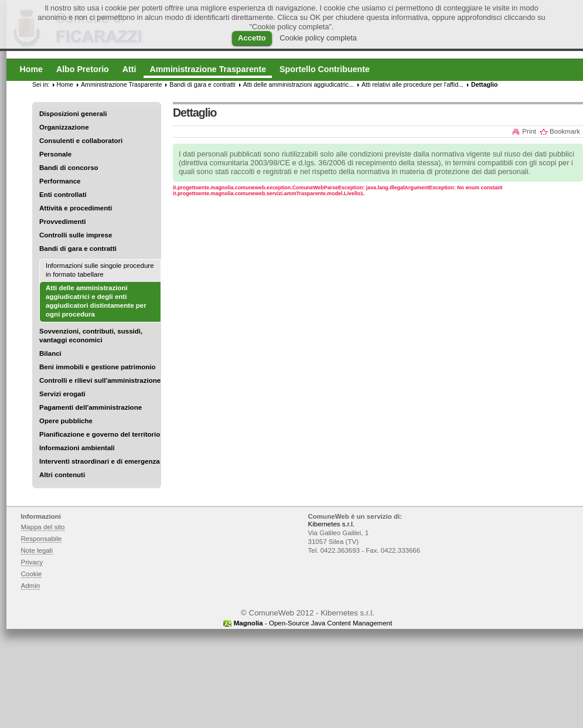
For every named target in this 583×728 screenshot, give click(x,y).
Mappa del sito (43, 527)
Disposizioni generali (73, 114)
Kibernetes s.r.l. (331, 524)
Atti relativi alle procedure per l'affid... (412, 84)
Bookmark (565, 131)
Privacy (32, 562)
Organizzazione (64, 127)
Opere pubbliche (66, 421)
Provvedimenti (62, 222)
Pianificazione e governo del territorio (100, 434)
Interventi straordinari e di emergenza (100, 461)
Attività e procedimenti (76, 208)
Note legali (37, 550)
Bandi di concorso (69, 168)
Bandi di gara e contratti (78, 249)
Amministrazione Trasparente (121, 84)
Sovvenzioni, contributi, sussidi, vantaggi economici (91, 336)
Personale (55, 154)
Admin (31, 586)
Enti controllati (63, 195)
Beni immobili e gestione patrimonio (98, 367)
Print (529, 131)
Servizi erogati (62, 394)
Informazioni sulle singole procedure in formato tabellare (100, 270)
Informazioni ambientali (77, 448)
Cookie (32, 574)
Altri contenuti (62, 475)
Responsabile (42, 539)
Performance (60, 181)
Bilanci (50, 353)
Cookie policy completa (318, 38)
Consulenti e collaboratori (81, 141)
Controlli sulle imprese (76, 235)
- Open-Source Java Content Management (313, 623)
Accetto (252, 38)
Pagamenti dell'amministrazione (91, 407)
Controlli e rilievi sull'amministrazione (100, 380)
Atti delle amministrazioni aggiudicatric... (299, 84)
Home (65, 84)
